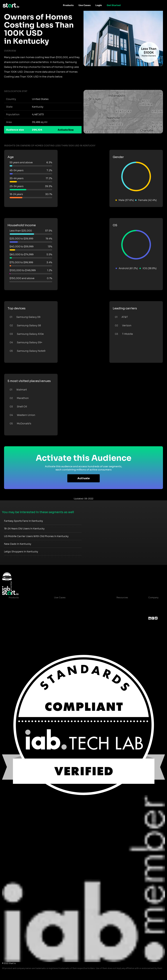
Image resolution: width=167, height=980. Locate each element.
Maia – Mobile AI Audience (23, 603)
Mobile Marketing (64, 614)
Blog (117, 608)
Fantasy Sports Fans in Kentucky (23, 521)
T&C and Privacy (123, 614)
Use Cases (85, 5)
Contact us (120, 619)
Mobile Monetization (65, 619)
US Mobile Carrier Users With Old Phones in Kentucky (36, 536)
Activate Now (66, 130)
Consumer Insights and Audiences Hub (75, 603)
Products (68, 5)
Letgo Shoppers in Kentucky (21, 552)
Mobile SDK (15, 630)
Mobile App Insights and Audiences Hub (76, 608)
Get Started (114, 5)
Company (153, 598)
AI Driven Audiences (20, 614)
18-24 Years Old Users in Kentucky (24, 529)
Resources (122, 598)
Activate (84, 478)
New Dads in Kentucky (18, 544)
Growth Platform (18, 624)
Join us (152, 608)
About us (153, 603)
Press (151, 614)
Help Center (121, 624)
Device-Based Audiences (23, 608)
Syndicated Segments (21, 619)
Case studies (121, 603)
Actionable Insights (19, 635)
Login (99, 5)
